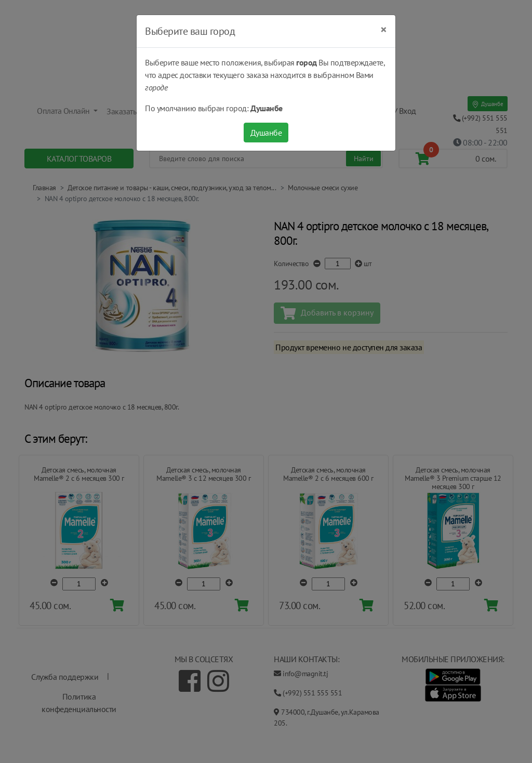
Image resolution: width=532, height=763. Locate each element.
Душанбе (266, 133)
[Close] (384, 30)
